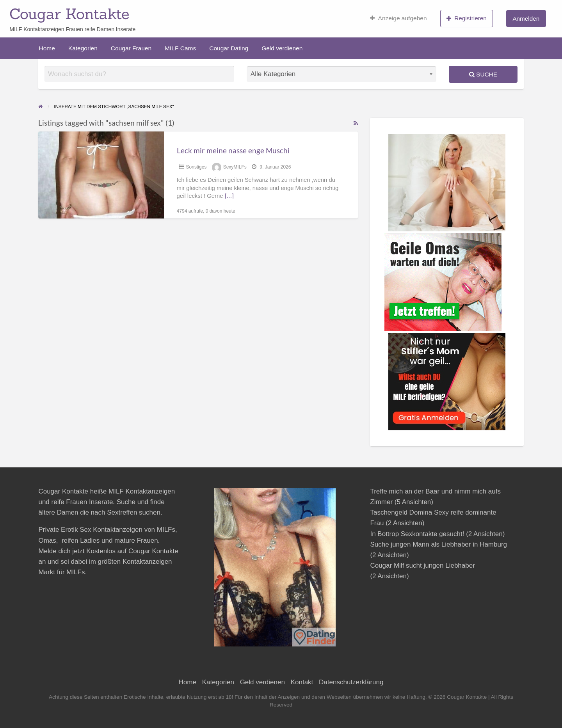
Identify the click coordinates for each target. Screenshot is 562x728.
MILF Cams (180, 48)
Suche (483, 74)
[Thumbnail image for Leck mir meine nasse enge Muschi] (101, 175)
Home (47, 48)
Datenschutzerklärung (351, 682)
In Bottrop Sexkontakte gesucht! (417, 534)
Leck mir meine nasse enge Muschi (233, 150)
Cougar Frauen (131, 48)
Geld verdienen (282, 48)
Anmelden (526, 19)
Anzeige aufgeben (398, 18)
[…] (229, 196)
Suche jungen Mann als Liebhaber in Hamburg (438, 544)
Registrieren (467, 18)
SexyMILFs (235, 167)
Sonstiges (197, 167)
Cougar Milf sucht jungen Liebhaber (422, 566)
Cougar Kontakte (69, 14)
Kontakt (302, 682)
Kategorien (83, 48)
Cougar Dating (229, 48)
